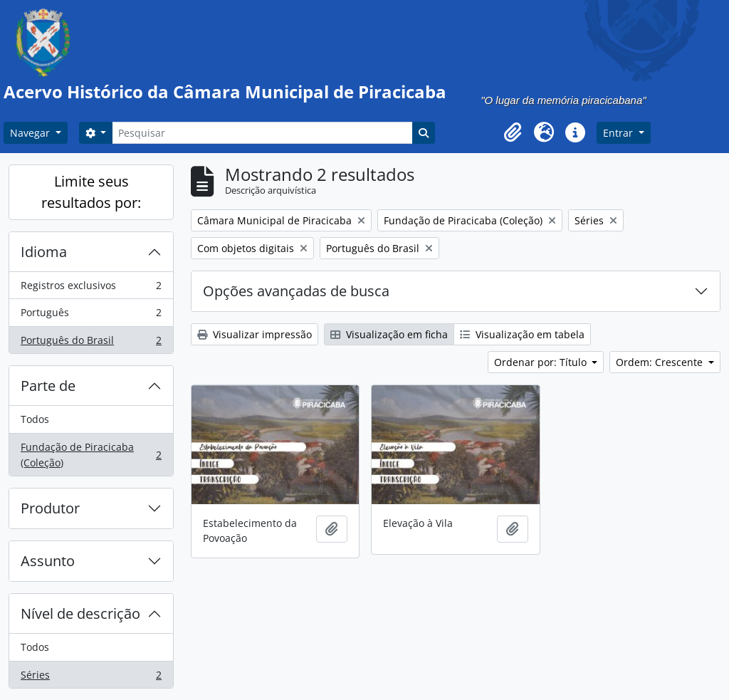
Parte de (48, 386)
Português (91, 315)
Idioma (44, 252)
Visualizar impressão (255, 334)
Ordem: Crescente (661, 362)
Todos (35, 419)
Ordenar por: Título (542, 362)
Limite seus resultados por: (91, 192)
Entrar (619, 133)
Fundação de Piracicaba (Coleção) (91, 455)
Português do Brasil (91, 343)
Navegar (31, 133)
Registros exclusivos (91, 288)
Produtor (50, 508)
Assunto (48, 561)
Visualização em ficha (389, 334)
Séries (91, 678)
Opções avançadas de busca (296, 291)
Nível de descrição (80, 613)
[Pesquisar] (262, 133)
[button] (513, 132)
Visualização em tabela (522, 334)
